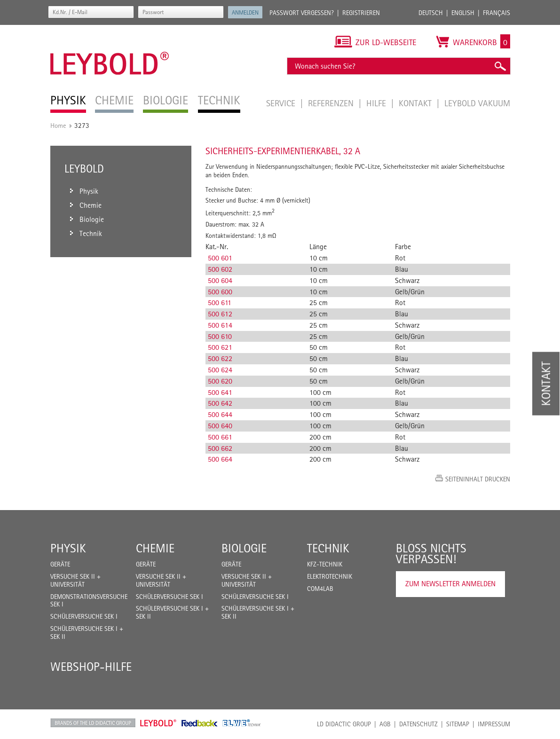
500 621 (220, 347)
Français (497, 13)
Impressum (494, 724)
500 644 (220, 414)
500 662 (220, 448)
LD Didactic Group (344, 724)
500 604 (220, 280)
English (463, 13)
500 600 (220, 292)
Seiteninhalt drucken (478, 479)
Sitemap (458, 724)
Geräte (60, 564)
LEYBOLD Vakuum (477, 103)
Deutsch (431, 13)
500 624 (220, 370)
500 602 (220, 269)
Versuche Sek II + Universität (75, 580)
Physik (68, 548)
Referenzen (332, 103)
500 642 (220, 403)
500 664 (220, 459)
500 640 (220, 426)
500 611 (220, 303)
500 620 (220, 381)
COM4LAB (320, 589)
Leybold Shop (158, 723)
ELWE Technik (242, 723)
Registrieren (361, 13)
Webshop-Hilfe (91, 667)
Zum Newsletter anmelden (450, 584)
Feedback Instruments (200, 723)
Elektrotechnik (330, 576)
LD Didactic (93, 723)
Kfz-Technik (325, 564)
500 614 (220, 325)
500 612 (220, 314)
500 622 (220, 358)
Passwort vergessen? (302, 13)
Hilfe (377, 103)
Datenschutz (418, 724)
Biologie (244, 548)
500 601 (220, 258)
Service (282, 103)
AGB (385, 724)
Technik (328, 548)
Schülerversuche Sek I (84, 616)
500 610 (220, 336)
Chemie (155, 548)
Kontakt (416, 103)
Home (58, 125)
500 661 (220, 437)
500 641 (220, 392)
